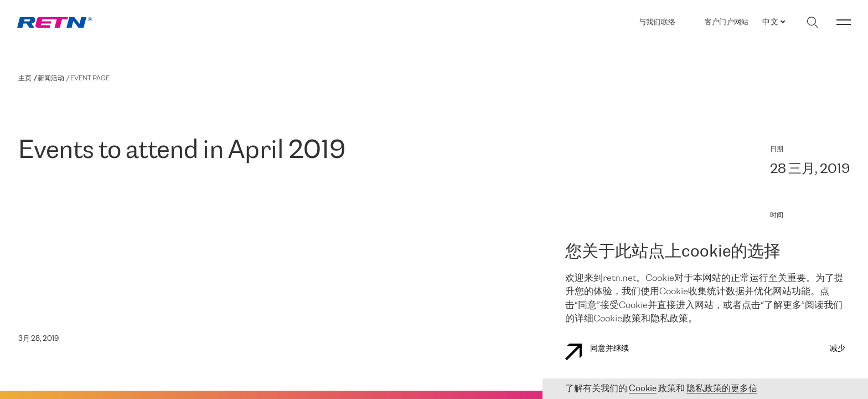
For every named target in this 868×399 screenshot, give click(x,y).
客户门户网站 (727, 22)
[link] (55, 22)
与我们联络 (657, 22)
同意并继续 (597, 352)
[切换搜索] (812, 22)
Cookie (643, 389)
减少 (838, 349)
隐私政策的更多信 (722, 389)
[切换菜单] (844, 22)
